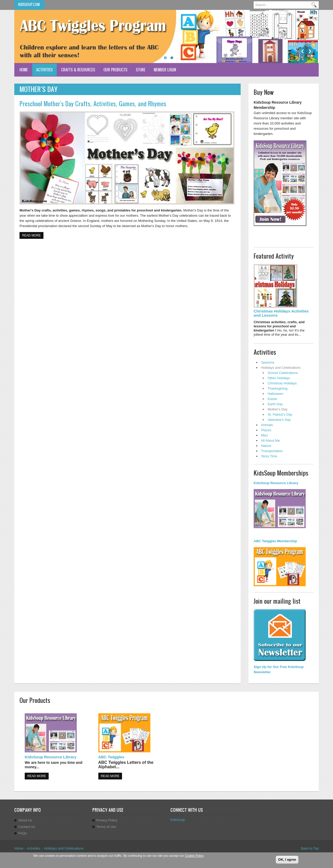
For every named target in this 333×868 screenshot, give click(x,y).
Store (141, 70)
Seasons (268, 362)
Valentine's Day (279, 420)
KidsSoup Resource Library (51, 757)
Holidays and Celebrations (281, 368)
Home (24, 70)
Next (310, 51)
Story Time (269, 456)
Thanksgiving (277, 388)
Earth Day (275, 404)
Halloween (276, 394)
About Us (25, 820)
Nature (266, 446)
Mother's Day (278, 409)
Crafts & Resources (78, 70)
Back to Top (310, 848)
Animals (267, 425)
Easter (273, 399)
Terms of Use (106, 827)
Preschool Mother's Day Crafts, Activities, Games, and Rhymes (93, 104)
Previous (303, 51)
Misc (265, 435)
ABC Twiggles (111, 757)
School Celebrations (283, 373)
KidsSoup (178, 820)
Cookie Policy (194, 856)
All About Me (270, 441)
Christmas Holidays (282, 383)
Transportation (272, 451)
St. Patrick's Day (280, 414)
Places (266, 430)
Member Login (165, 70)
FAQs (23, 833)
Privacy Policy (107, 820)
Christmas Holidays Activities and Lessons (281, 313)
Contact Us (27, 827)
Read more (33, 235)
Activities (44, 70)
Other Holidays (279, 378)
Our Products (116, 70)
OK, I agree (287, 860)
